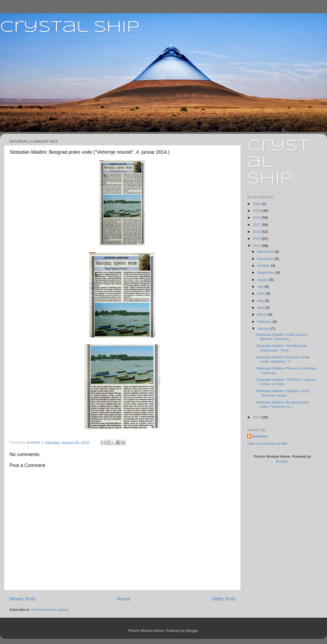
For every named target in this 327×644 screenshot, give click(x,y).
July (261, 287)
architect (260, 436)
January (264, 329)
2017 (257, 225)
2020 (257, 204)
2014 (257, 246)
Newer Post (22, 599)
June (261, 293)
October (264, 266)
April (261, 308)
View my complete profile (267, 443)
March (263, 314)
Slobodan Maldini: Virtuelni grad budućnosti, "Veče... (282, 348)
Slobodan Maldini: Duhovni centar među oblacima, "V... (283, 359)
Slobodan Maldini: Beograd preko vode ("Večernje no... (283, 404)
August (263, 280)
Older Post (223, 599)
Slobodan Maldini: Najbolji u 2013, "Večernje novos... (283, 393)
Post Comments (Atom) (50, 610)
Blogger (282, 461)
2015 (257, 239)
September (266, 272)
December (266, 252)
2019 (257, 211)
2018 (257, 218)
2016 (257, 232)
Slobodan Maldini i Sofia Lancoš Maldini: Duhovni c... (282, 337)
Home (123, 599)
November (266, 259)
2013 (257, 417)
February (265, 322)
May (261, 301)
